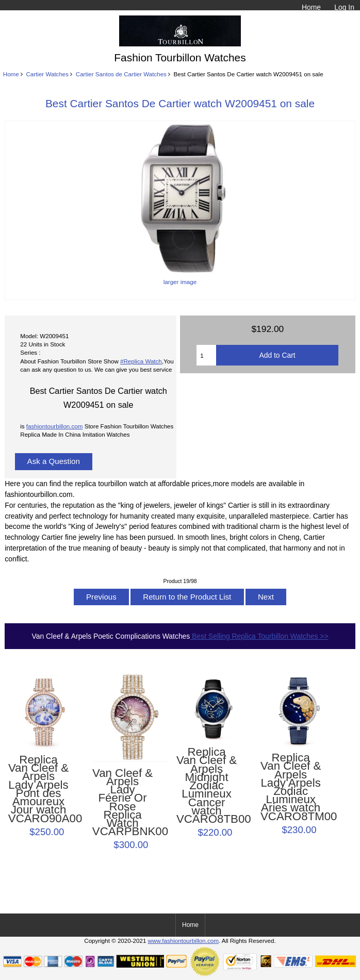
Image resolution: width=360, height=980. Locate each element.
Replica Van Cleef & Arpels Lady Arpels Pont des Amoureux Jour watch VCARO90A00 (38, 789)
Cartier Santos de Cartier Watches (121, 74)
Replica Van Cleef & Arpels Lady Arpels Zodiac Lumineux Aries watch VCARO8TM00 (291, 787)
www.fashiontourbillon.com (183, 941)
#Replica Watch (141, 361)
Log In (344, 7)
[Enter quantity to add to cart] (206, 355)
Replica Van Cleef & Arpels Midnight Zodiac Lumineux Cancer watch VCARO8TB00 (207, 786)
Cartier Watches (47, 74)
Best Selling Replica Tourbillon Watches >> (259, 636)
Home (311, 7)
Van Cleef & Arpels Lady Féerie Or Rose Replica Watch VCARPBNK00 (122, 803)
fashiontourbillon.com (55, 426)
